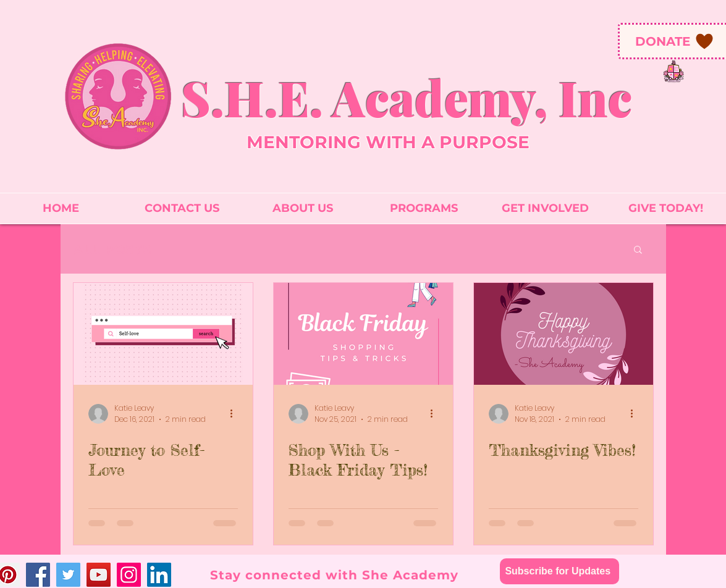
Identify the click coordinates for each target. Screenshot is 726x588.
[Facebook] (38, 575)
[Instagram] (129, 575)
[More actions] (236, 414)
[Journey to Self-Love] (163, 334)
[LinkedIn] (159, 575)
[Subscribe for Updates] (559, 571)
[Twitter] (68, 575)
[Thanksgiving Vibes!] (563, 334)
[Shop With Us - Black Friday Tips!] (363, 334)
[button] (638, 250)
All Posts (112, 249)
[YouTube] (99, 575)
